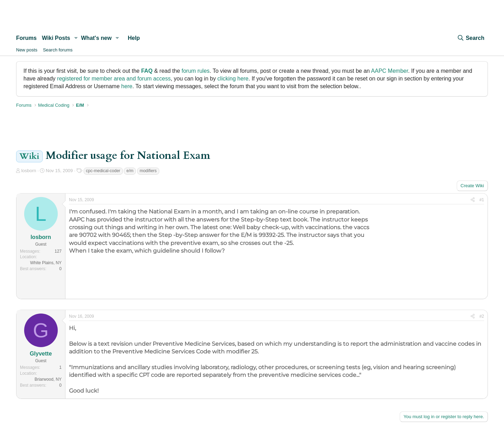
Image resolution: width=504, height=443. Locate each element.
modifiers (148, 171)
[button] (76, 38)
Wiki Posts (56, 38)
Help (134, 38)
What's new (96, 38)
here (127, 86)
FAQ (147, 71)
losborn (29, 171)
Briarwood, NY (48, 379)
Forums (26, 38)
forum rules (196, 71)
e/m (130, 171)
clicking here (233, 79)
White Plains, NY (46, 263)
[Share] (473, 200)
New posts (27, 50)
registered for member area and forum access (114, 79)
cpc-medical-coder (103, 171)
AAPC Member (390, 71)
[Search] (471, 38)
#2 (482, 316)
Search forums (58, 50)
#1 (482, 200)
